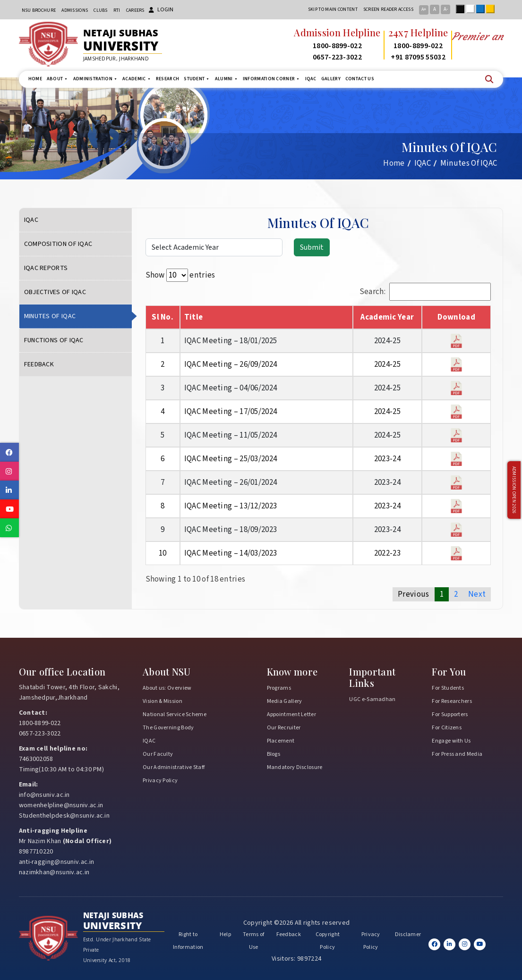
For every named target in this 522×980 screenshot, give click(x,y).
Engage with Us (451, 741)
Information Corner (272, 79)
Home (35, 79)
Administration (96, 79)
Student (197, 79)
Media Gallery (285, 701)
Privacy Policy (160, 781)
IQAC (311, 79)
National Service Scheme (175, 714)
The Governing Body (168, 728)
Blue (482, 9)
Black (462, 9)
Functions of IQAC (54, 340)
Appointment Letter (291, 714)
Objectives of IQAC (55, 292)
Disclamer (408, 934)
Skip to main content (333, 9)
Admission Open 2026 (514, 490)
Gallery (331, 79)
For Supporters (450, 714)
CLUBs (101, 10)
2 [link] (456, 594)
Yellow (492, 9)
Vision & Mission (163, 701)
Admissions (75, 10)
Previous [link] (413, 594)
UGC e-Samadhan (372, 699)
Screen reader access (388, 9)
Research (167, 79)
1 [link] (442, 594)
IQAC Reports (46, 268)
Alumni (227, 79)
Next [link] (477, 594)
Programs (279, 688)
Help (225, 934)
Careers (135, 10)
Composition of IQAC (58, 244)
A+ (424, 9)
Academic (137, 79)
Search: (425, 292)
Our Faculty (158, 754)
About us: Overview (167, 688)
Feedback (39, 364)
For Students (448, 688)
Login (161, 10)
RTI (117, 10)
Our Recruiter (284, 728)
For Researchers (452, 701)
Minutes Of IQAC (50, 316)
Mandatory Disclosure (295, 767)
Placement (281, 741)
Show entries (180, 275)
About (58, 79)
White (472, 9)
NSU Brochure (39, 10)
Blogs (274, 754)
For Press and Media (457, 754)
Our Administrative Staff (174, 767)
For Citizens (447, 728)
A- (446, 9)
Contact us (360, 79)
